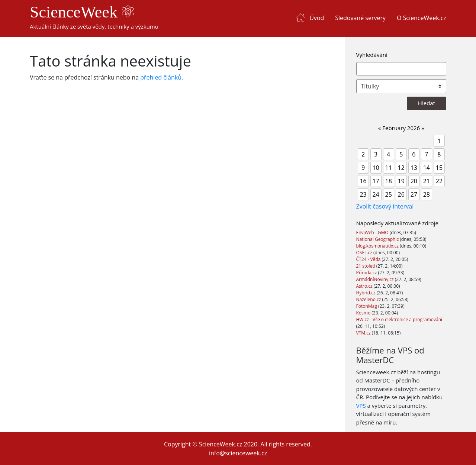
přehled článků (161, 77)
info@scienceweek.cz (238, 453)
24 (376, 194)
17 (376, 181)
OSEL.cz (365, 253)
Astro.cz (365, 286)
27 (414, 194)
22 (439, 181)
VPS (361, 406)
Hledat (427, 103)
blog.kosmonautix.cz (378, 246)
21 (427, 181)
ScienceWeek (82, 12)
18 (389, 181)
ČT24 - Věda (369, 259)
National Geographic (378, 239)
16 (363, 181)
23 (363, 194)
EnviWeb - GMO (373, 232)
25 (389, 194)
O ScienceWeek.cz (422, 18)
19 (401, 181)
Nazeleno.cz (369, 299)
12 (401, 168)
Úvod (317, 18)
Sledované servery (360, 18)
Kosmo (364, 313)
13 (414, 168)
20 (414, 181)
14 (427, 168)
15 (439, 168)
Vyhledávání (372, 55)
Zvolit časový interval (385, 206)
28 (427, 194)
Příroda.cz (367, 273)
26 (401, 194)
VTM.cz (364, 333)
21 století (366, 266)
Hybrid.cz (366, 293)
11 (389, 168)
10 (376, 168)
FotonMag (367, 306)
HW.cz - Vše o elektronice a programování (399, 319)
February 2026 (401, 128)
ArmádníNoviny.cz (376, 279)
